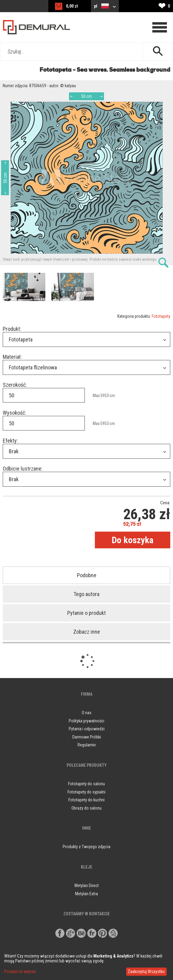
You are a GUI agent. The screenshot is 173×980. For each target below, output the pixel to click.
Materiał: (12, 357)
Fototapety (161, 316)
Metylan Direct (87, 886)
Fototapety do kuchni (87, 800)
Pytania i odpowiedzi (87, 729)
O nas (87, 713)
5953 (105, 396)
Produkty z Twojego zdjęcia (87, 847)
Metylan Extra (87, 894)
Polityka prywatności (87, 721)
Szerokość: (15, 385)
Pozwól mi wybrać (20, 971)
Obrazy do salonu (87, 808)
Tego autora (87, 594)
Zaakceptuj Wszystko (146, 971)
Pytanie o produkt (87, 613)
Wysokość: (14, 413)
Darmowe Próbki (87, 737)
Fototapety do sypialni (87, 792)
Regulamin (87, 745)
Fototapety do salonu (87, 784)
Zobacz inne (87, 632)
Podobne (87, 575)
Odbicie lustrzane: (23, 469)
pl (105, 6)
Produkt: (12, 329)
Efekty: (10, 441)
